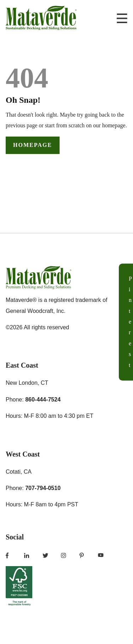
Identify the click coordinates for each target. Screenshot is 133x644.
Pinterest (130, 322)
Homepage (33, 145)
